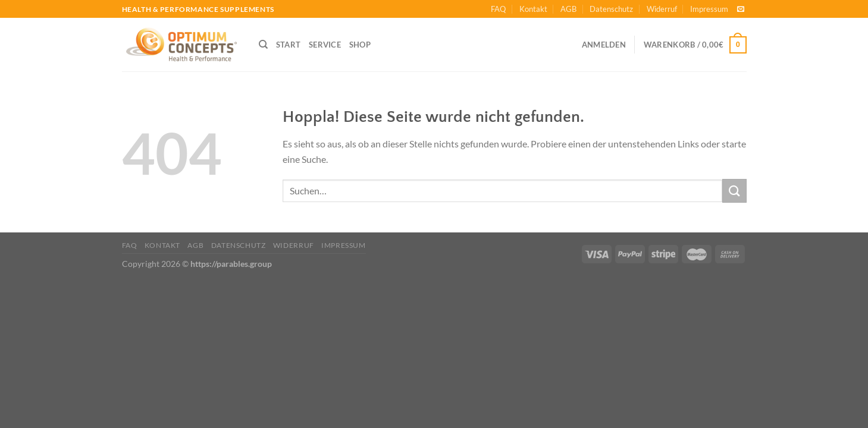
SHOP (360, 45)
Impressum (709, 9)
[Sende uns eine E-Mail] (741, 10)
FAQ (498, 9)
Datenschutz (611, 9)
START (288, 45)
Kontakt (533, 9)
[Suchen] (263, 45)
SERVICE (325, 45)
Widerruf (662, 9)
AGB (568, 9)
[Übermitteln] (734, 191)
